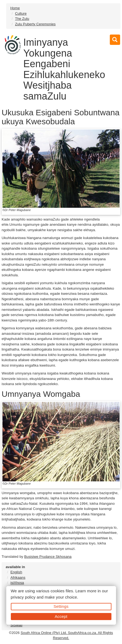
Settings (61, 606)
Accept (61, 616)
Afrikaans (18, 578)
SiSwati (16, 625)
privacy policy (23, 597)
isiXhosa (17, 583)
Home (15, 8)
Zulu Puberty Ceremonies (35, 24)
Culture (21, 13)
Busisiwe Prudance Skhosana (48, 557)
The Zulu (22, 19)
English (16, 572)
